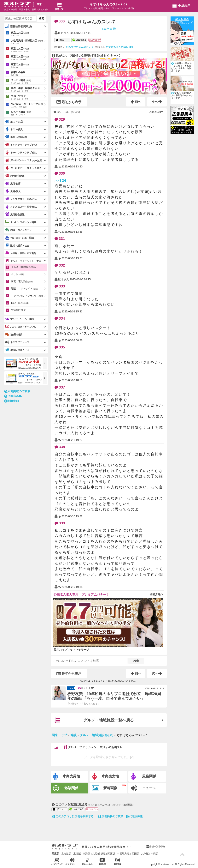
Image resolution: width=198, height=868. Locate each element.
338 (60, 447)
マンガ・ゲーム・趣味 (20, 319)
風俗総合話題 (15, 214)
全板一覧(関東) (157, 847)
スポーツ (29, 98)
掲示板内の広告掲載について (182, 21)
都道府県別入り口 (17, 350)
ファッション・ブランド (27, 296)
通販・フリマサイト (24, 289)
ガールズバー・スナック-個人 (23, 168)
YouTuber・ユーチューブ (29, 105)
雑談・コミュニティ (18, 230)
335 (60, 347)
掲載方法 (155, 594)
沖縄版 (154, 854)
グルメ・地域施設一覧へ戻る (94, 720)
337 (60, 387)
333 (60, 286)
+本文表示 (109, 29)
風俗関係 (143, 777)
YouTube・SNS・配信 (19, 238)
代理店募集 (134, 816)
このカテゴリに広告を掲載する (73, 816)
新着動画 (102, 861)
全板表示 (181, 6)
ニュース (143, 788)
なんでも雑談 (29, 113)
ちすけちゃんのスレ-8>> (120, 47)
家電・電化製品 (22, 281)
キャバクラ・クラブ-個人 (21, 153)
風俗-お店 (13, 184)
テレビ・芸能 (29, 82)
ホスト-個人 (14, 129)
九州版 (145, 854)
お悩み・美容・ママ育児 (21, 253)
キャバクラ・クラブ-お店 (21, 145)
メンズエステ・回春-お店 (21, 199)
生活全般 (19, 310)
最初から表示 (69, 102)
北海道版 (66, 854)
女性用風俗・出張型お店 (29, 42)
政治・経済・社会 (17, 245)
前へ (136, 102)
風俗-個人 (13, 191)
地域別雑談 (14, 335)
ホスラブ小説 (57, 861)
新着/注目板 (18, 26)
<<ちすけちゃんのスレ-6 (79, 47)
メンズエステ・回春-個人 (21, 207)
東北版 (77, 854)
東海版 (87, 854)
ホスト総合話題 (16, 137)
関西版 (111, 854)
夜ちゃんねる (87, 861)
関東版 (55, 854)
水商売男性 (67, 777)
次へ (157, 102)
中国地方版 (123, 854)
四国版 (135, 854)
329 (60, 119)
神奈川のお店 (29, 74)
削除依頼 (12, 401)
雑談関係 (66, 788)
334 (60, 318)
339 (60, 523)
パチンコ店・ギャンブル (21, 327)
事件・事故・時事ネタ (29, 90)
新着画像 (105, 788)
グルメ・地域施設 (23, 267)
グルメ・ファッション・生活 (23, 261)
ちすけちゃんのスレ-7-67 (109, 4)
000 (60, 21)
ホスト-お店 (14, 122)
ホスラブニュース (72, 861)
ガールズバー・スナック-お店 (23, 160)
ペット (17, 274)
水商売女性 (105, 777)
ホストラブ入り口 (65, 847)
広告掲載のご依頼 (111, 816)
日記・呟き (20, 303)
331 (60, 239)
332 (60, 265)
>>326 (61, 181)
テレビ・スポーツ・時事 (21, 222)
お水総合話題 (15, 176)
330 (60, 173)
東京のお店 (29, 34)
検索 (136, 661)
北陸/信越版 (99, 854)
